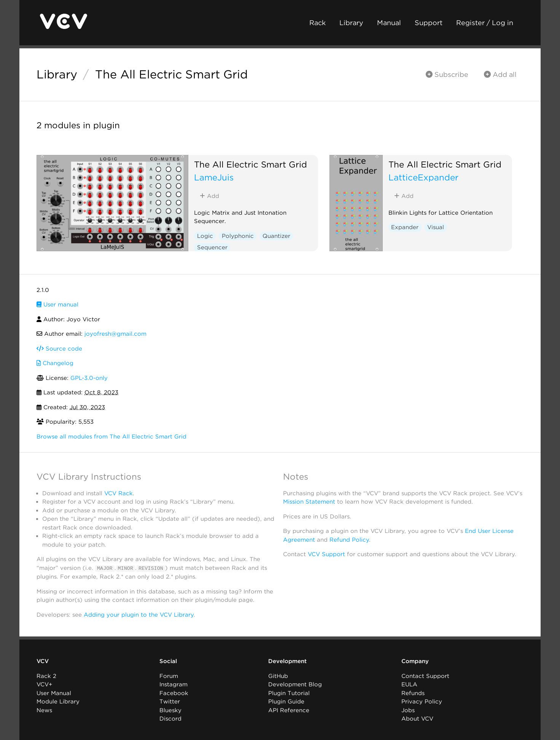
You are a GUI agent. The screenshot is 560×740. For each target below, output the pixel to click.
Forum (169, 676)
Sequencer (212, 247)
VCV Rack (119, 493)
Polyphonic (238, 236)
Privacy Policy (422, 702)
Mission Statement (309, 502)
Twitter (170, 702)
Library (351, 23)
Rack (317, 23)
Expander (405, 227)
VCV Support (326, 554)
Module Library (58, 702)
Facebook (174, 693)
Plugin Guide (286, 702)
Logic (205, 236)
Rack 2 (46, 676)
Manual (389, 23)
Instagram (173, 684)
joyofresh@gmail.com (115, 334)
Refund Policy (349, 540)
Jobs (408, 710)
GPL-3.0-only (89, 378)
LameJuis (214, 177)
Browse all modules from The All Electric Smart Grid (111, 437)
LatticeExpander (423, 177)
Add (209, 196)
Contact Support (425, 676)
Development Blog (295, 684)
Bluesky (170, 710)
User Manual (54, 693)
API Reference (289, 710)
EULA (409, 684)
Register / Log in (485, 23)
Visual (436, 227)
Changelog (55, 363)
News (44, 710)
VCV (43, 661)
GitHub (278, 676)
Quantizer (276, 236)
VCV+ (44, 684)
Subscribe (447, 74)
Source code (59, 349)
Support (429, 23)
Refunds (413, 693)
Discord (170, 719)
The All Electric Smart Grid (171, 74)
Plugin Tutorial (289, 693)
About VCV (417, 719)
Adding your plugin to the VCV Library (139, 614)
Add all (500, 74)
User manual (57, 305)
